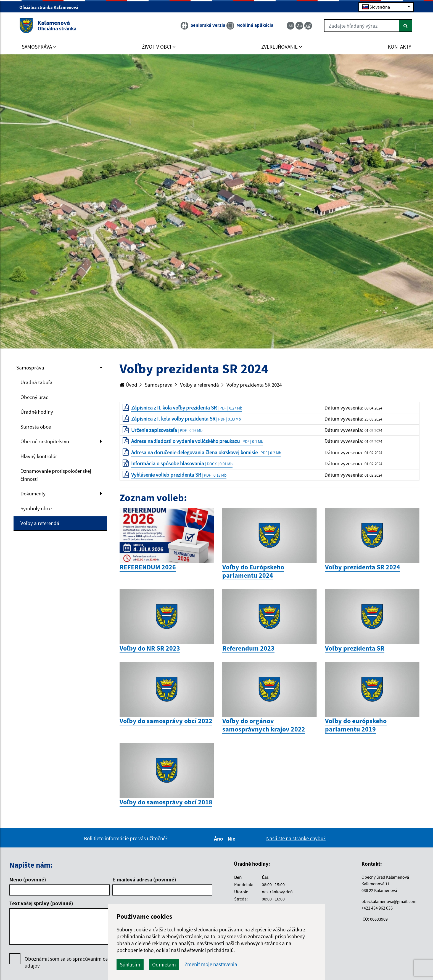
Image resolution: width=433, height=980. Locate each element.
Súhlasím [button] (130, 965)
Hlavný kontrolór (39, 456)
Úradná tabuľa (36, 382)
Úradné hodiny (37, 412)
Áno (219, 839)
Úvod (128, 385)
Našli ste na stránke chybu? (296, 838)
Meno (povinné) (28, 879)
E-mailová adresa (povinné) (144, 879)
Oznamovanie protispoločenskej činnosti (56, 475)
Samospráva (30, 368)
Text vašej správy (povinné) (41, 903)
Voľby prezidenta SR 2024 (254, 385)
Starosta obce (36, 427)
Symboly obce (36, 508)
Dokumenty (33, 493)
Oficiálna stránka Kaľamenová (51, 7)
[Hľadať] (406, 26)
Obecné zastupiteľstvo (45, 441)
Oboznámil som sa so (74, 962)
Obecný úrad (35, 397)
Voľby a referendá (40, 523)
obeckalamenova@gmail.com (389, 901)
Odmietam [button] (164, 965)
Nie (232, 839)
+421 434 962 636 (377, 908)
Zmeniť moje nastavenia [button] (211, 964)
